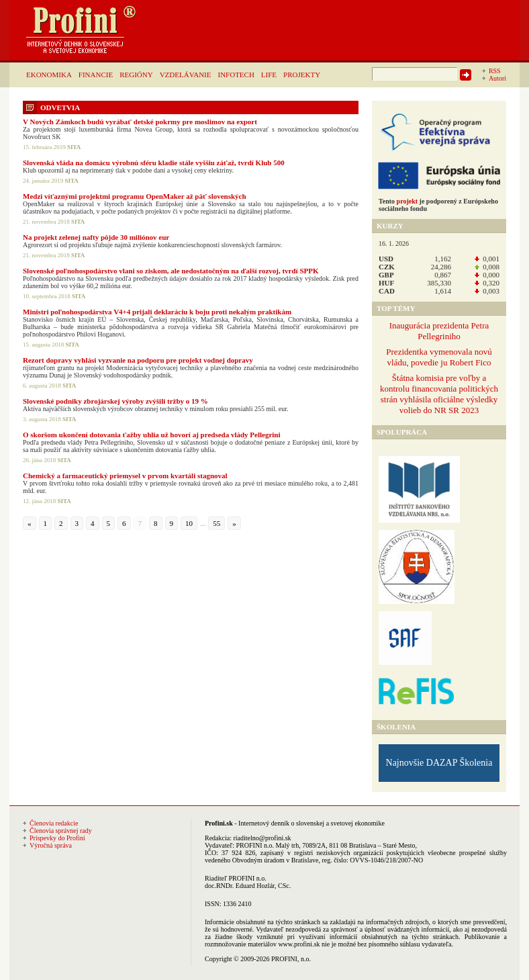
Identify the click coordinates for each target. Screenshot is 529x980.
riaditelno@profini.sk (262, 838)
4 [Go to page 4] (93, 523)
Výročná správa (51, 845)
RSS (495, 71)
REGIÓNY (136, 75)
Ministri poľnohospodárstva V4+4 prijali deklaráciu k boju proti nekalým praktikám (157, 312)
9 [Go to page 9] (172, 523)
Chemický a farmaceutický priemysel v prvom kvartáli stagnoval (125, 476)
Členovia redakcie (54, 823)
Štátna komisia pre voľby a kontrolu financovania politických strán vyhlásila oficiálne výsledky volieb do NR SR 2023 (439, 394)
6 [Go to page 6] (124, 523)
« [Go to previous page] (30, 523)
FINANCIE (96, 75)
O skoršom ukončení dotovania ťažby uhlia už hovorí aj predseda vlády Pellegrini (152, 435)
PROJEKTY (302, 75)
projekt (407, 201)
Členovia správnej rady (61, 831)
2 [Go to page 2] (61, 523)
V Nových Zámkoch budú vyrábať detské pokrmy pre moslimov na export (140, 122)
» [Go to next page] (234, 523)
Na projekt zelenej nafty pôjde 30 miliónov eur (96, 237)
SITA (74, 147)
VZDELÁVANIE (186, 75)
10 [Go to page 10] (189, 523)
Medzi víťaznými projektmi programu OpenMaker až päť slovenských (135, 196)
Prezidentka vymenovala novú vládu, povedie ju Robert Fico (439, 357)
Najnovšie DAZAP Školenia (439, 763)
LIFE (269, 75)
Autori (497, 78)
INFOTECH (236, 75)
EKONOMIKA (49, 75)
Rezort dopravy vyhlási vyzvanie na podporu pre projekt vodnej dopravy (138, 360)
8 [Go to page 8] (156, 523)
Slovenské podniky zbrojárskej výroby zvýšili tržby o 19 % (115, 401)
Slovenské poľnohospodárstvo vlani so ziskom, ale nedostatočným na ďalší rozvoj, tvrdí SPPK (171, 271)
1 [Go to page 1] (46, 523)
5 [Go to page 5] (109, 523)
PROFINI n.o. (255, 845)
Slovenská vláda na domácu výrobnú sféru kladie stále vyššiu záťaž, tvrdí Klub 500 (154, 163)
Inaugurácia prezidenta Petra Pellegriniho (439, 331)
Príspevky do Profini (57, 838)
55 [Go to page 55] (217, 523)
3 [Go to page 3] (77, 523)
